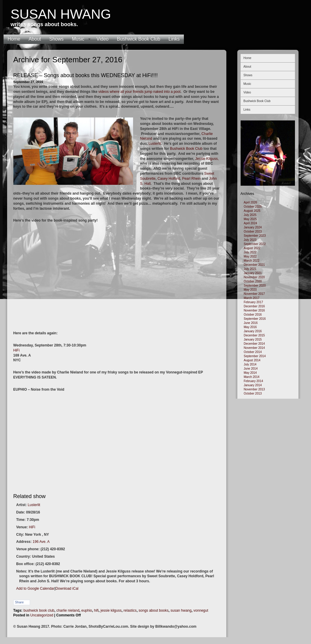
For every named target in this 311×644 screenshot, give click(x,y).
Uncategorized (42, 615)
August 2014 (252, 360)
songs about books (154, 610)
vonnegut (201, 610)
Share (19, 602)
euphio (87, 610)
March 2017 (252, 298)
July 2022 (250, 252)
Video (103, 39)
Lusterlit (155, 144)
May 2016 (250, 327)
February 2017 (254, 302)
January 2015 (253, 340)
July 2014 (250, 364)
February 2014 (254, 381)
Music (78, 39)
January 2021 (253, 273)
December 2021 (254, 265)
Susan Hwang (61, 14)
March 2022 (252, 261)
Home (14, 39)
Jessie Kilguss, (207, 159)
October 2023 (253, 232)
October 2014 (253, 352)
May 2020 (250, 290)
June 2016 (251, 323)
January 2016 (253, 331)
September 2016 (255, 319)
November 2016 (254, 310)
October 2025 (253, 207)
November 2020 (254, 277)
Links (174, 39)
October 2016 (253, 315)
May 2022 (250, 256)
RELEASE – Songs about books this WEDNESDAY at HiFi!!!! (86, 75)
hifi (96, 610)
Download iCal (67, 589)
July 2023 (250, 240)
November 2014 (254, 348)
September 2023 (255, 236)
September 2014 (255, 356)
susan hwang (181, 610)
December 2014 (254, 344)
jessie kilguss (111, 610)
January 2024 (253, 227)
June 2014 (251, 369)
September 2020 (255, 286)
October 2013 (253, 393)
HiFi (16, 350)
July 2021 (250, 269)
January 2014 (253, 385)
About (35, 39)
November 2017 (254, 294)
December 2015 (254, 335)
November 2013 (254, 389)
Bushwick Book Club (138, 39)
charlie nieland (68, 610)
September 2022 (255, 244)
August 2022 (252, 248)
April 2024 (251, 223)
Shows (56, 39)
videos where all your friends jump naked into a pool (139, 92)
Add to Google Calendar (35, 589)
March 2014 (252, 377)
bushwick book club (39, 610)
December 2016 (254, 306)
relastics (130, 610)
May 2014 (250, 373)
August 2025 (252, 211)
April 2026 (251, 202)
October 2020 (253, 281)
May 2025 (250, 219)
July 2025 (250, 215)
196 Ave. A (41, 542)
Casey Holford (169, 179)
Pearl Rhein (191, 179)
